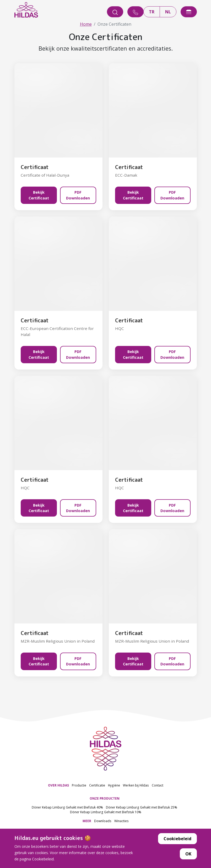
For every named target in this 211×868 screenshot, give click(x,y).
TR (152, 12)
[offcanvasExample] (189, 12)
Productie (79, 785)
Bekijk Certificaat (39, 195)
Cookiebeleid (177, 842)
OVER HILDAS (58, 785)
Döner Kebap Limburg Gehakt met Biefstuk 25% (142, 807)
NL (168, 12)
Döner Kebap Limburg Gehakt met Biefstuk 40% (67, 807)
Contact (158, 785)
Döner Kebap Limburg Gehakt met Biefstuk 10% (106, 812)
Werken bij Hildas (136, 785)
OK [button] (188, 858)
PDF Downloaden (78, 195)
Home (86, 24)
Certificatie (97, 785)
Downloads (103, 821)
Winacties (121, 821)
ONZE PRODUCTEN (105, 798)
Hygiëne (114, 785)
